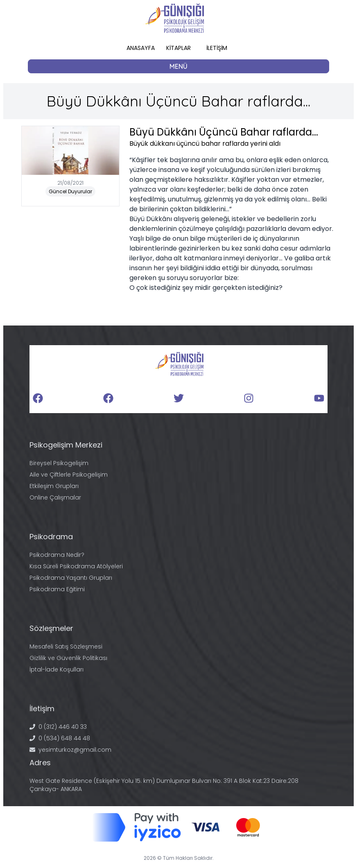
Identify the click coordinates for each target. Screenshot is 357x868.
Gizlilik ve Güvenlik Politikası (68, 658)
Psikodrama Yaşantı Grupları (71, 578)
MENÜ (178, 66)
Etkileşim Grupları (54, 486)
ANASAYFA (141, 48)
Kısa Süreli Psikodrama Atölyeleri (76, 566)
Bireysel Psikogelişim (59, 463)
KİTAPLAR (178, 48)
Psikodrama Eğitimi (57, 589)
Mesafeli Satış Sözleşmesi (66, 646)
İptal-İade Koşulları (56, 669)
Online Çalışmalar (55, 497)
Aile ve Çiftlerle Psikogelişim (69, 475)
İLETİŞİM (217, 48)
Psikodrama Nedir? (57, 555)
